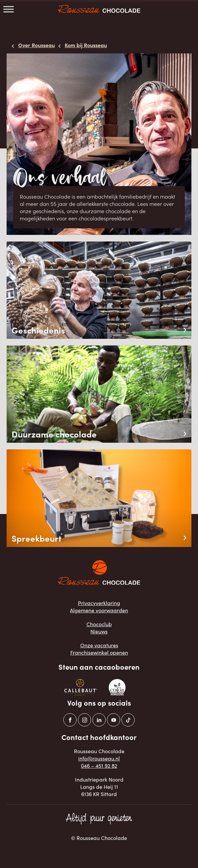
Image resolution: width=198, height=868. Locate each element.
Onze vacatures (99, 645)
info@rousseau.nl (99, 758)
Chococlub (99, 624)
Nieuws (99, 631)
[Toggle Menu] (9, 9)
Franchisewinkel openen (99, 652)
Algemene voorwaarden (99, 610)
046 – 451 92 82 (99, 766)
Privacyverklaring (99, 603)
